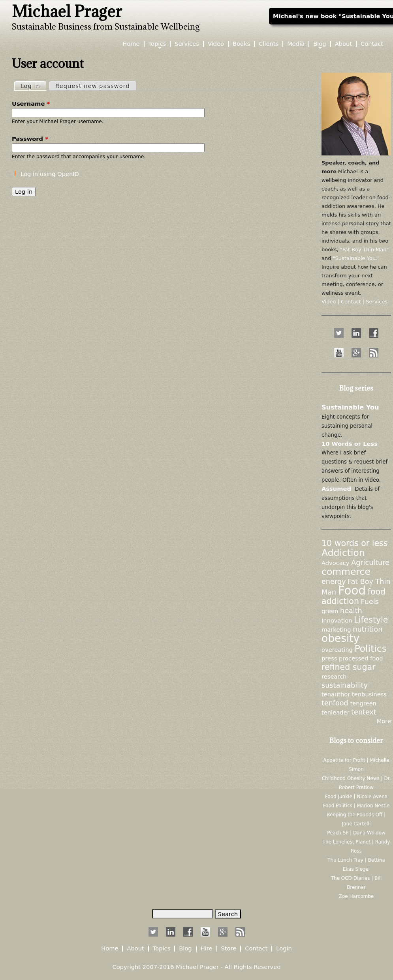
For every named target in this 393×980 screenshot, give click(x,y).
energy (334, 582)
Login (284, 949)
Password (30, 139)
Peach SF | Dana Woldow (356, 833)
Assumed (336, 489)
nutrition (368, 629)
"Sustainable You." (356, 258)
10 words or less (354, 543)
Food (352, 591)
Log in (33, 85)
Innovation (337, 620)
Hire (207, 949)
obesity (340, 638)
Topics (157, 44)
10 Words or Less (350, 444)
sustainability (345, 685)
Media (296, 44)
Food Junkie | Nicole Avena (356, 797)
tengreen (363, 703)
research (334, 676)
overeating (337, 650)
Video (216, 44)
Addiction (343, 553)
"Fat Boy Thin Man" (365, 250)
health (351, 611)
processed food (361, 658)
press (329, 658)
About (343, 44)
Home (131, 44)
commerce (346, 572)
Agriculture (370, 563)
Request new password (93, 86)
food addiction (354, 597)
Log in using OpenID (50, 174)
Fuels (370, 602)
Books (241, 44)
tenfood (335, 703)
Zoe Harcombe (356, 896)
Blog (320, 44)
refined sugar (348, 667)
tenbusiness (369, 694)
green (330, 611)
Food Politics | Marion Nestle (356, 806)
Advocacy (335, 563)
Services (187, 44)
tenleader (335, 712)
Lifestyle (371, 620)
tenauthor (336, 694)
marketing (336, 629)
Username (31, 104)
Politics (370, 649)
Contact (372, 44)
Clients (269, 44)
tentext (364, 712)
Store (229, 949)
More (384, 721)
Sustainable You (350, 407)
